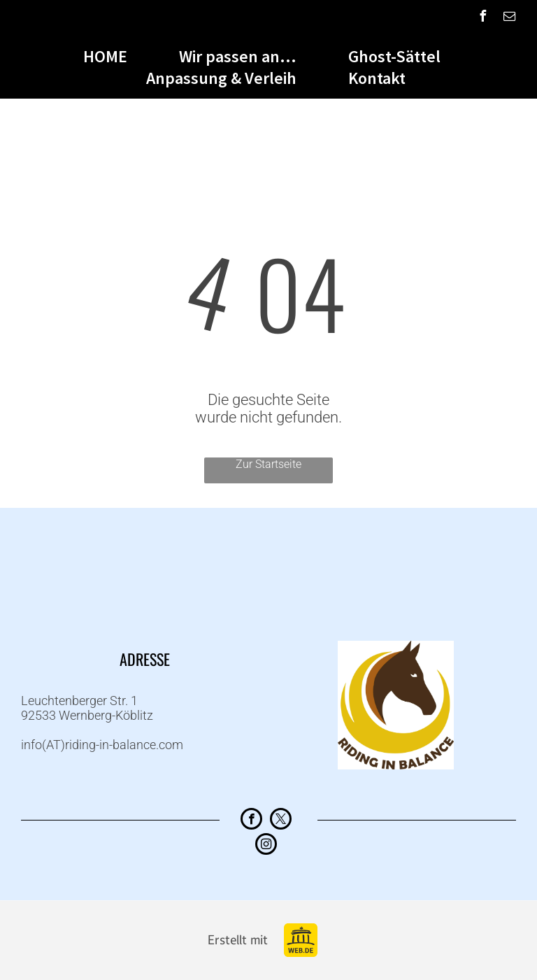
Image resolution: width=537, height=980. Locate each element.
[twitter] (281, 821)
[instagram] (266, 846)
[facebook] (483, 18)
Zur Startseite (268, 464)
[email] (510, 18)
